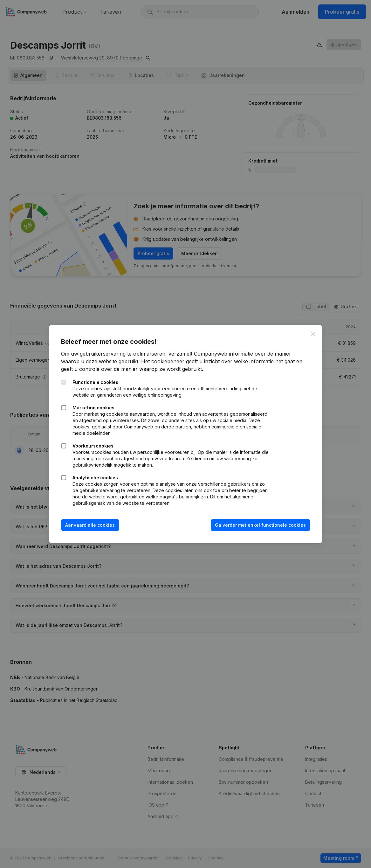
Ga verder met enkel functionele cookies (260, 525)
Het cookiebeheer (163, 361)
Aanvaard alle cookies (91, 525)
